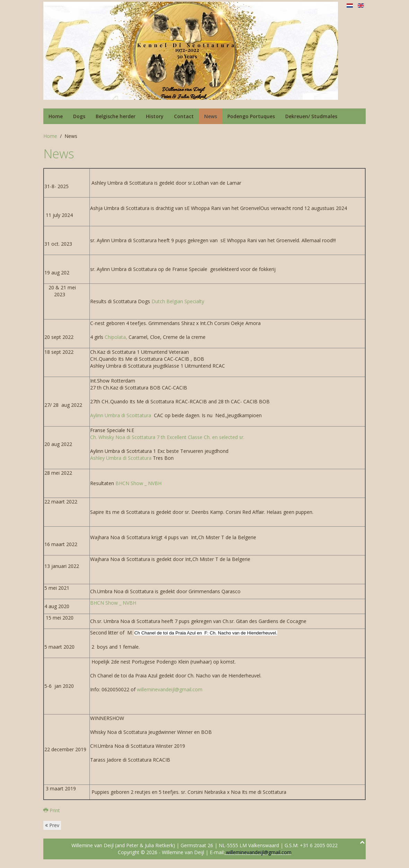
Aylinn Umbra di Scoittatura (121, 415)
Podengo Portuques (251, 116)
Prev (52, 825)
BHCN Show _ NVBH (138, 483)
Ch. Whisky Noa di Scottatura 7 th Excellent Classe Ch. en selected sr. (167, 437)
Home (56, 116)
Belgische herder (116, 116)
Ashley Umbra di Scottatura (121, 458)
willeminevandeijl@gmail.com (170, 689)
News (211, 116)
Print (52, 810)
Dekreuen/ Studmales (311, 116)
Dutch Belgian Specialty (178, 301)
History (155, 116)
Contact (184, 116)
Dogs (79, 116)
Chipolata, (116, 337)
